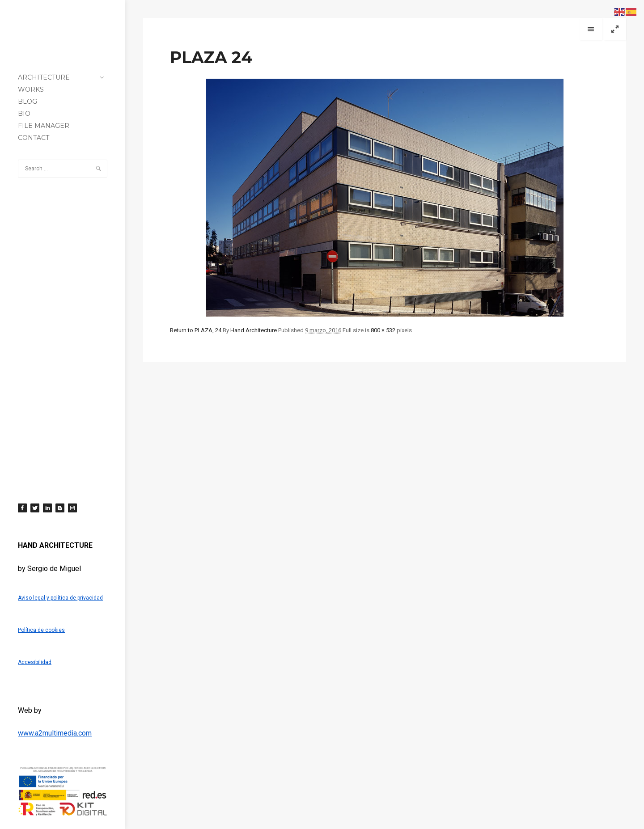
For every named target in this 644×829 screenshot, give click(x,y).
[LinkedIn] (47, 508)
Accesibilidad (35, 662)
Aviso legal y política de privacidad (60, 598)
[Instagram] (72, 508)
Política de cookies (41, 630)
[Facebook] (22, 508)
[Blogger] (60, 508)
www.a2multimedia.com (55, 733)
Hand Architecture (254, 330)
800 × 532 (383, 330)
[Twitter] (35, 508)
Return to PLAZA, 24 (196, 330)
